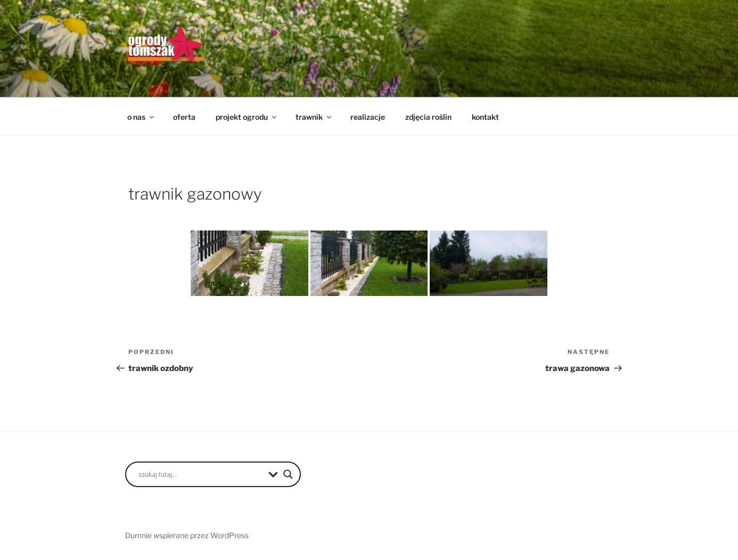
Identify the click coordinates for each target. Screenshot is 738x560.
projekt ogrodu (247, 117)
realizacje (368, 117)
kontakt (485, 117)
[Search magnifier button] (288, 474)
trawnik (314, 117)
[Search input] (201, 474)
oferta (184, 117)
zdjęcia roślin (428, 117)
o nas (141, 117)
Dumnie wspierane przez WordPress (187, 535)
